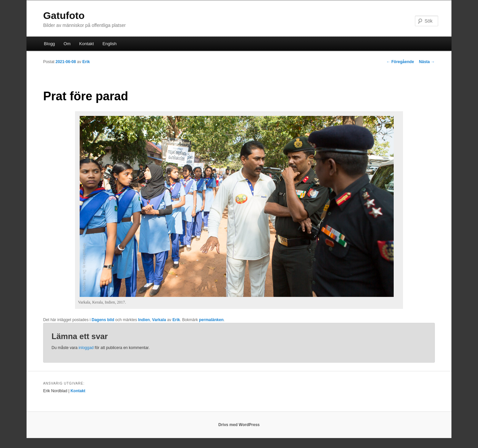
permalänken (211, 320)
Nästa (427, 62)
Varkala (159, 320)
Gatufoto (64, 15)
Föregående (400, 62)
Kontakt (87, 44)
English (110, 44)
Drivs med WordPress (239, 425)
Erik (86, 62)
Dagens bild (103, 320)
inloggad (86, 348)
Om (67, 44)
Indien (144, 320)
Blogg (49, 44)
